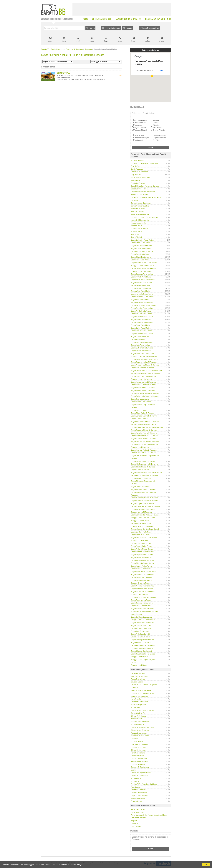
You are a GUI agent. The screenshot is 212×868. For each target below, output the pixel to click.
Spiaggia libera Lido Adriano (141, 379)
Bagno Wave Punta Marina (141, 291)
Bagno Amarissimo (138, 339)
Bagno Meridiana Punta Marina (142, 322)
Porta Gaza (135, 781)
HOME (85, 19)
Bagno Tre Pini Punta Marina (141, 314)
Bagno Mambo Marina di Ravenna (143, 424)
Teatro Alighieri (136, 237)
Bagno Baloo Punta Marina (141, 328)
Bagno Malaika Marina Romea (142, 549)
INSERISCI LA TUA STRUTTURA (158, 19)
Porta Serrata (136, 699)
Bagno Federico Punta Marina (142, 308)
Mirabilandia (135, 180)
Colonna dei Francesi (139, 793)
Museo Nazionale (137, 212)
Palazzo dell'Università (139, 761)
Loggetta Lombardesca (139, 696)
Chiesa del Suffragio (138, 716)
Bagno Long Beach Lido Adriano (143, 504)
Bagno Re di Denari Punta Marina (143, 305)
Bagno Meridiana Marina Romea (143, 575)
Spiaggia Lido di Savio (139, 665)
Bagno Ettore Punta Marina (141, 243)
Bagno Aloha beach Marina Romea (144, 572)
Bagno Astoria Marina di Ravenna (143, 391)
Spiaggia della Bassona (140, 594)
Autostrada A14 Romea (139, 229)
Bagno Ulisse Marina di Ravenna (143, 509)
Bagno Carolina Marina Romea (142, 603)
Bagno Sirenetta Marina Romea (142, 563)
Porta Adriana (136, 778)
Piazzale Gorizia (137, 742)
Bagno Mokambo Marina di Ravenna (144, 501)
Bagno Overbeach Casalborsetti (143, 623)
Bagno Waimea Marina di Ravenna (144, 490)
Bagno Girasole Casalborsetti (142, 651)
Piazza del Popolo (138, 725)
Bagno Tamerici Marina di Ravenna (144, 362)
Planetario (135, 688)
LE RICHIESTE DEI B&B (102, 19)
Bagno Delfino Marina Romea (142, 558)
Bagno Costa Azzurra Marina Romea (144, 597)
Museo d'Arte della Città (140, 214)
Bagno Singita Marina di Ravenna (143, 461)
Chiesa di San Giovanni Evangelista (144, 685)
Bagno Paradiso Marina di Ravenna (144, 433)
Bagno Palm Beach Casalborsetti (143, 645)
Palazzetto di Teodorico (140, 702)
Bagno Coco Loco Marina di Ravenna (145, 436)
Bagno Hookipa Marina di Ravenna (144, 450)
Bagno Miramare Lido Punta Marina (144, 263)
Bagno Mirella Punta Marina (141, 311)
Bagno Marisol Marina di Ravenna (143, 376)
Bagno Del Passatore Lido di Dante (144, 538)
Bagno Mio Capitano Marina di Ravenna (146, 373)
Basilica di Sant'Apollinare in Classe (144, 784)
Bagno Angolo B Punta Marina (142, 251)
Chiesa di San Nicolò (139, 750)
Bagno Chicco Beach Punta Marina (144, 268)
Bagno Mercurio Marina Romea (142, 609)
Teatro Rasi (135, 234)
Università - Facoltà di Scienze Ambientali (146, 197)
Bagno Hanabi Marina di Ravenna (143, 382)
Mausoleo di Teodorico (139, 676)
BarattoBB (45, 49)
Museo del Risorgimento (140, 220)
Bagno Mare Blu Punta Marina (142, 317)
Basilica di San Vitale (139, 747)
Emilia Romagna (58, 49)
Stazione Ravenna (138, 161)
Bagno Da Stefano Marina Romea (143, 592)
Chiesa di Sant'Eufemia (140, 776)
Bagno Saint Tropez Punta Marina (143, 280)
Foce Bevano (136, 787)
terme (120, 41)
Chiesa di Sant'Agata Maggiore (142, 727)
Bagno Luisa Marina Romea (141, 543)
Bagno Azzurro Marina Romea (142, 589)
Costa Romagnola (138, 812)
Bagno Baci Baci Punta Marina (142, 342)
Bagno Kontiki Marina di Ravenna (143, 388)
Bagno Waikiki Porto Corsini (141, 523)
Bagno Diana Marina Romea (141, 606)
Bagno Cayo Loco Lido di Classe (143, 654)
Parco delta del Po (138, 809)
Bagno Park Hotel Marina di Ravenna (145, 475)
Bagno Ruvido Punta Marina (141, 351)
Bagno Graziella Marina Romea (142, 552)
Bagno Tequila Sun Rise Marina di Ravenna (147, 427)
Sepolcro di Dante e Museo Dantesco (145, 217)
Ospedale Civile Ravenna (140, 189)
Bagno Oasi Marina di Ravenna (142, 368)
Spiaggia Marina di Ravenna (141, 512)
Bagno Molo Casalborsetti (140, 634)
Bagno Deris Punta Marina (141, 285)
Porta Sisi (134, 739)
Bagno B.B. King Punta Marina (142, 348)
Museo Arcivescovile (138, 223)
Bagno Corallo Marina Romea (142, 569)
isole (64, 41)
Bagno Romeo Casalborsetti (141, 643)
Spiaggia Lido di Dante (139, 540)
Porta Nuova (136, 707)
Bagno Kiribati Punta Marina (141, 288)
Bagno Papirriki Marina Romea (142, 555)
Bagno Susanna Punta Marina (142, 274)
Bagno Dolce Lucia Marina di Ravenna (145, 396)
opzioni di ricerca (113, 28)
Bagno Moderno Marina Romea (142, 586)
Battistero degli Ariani (139, 705)
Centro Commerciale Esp (140, 206)
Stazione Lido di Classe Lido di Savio (145, 163)
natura (148, 41)
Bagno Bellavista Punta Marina (142, 302)
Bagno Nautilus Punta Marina (142, 246)
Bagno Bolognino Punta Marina (142, 240)
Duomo (134, 770)
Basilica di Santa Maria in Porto (142, 690)
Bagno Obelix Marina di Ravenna (143, 467)
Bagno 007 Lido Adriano (140, 419)
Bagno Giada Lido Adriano (140, 487)
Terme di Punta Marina (139, 195)
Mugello (134, 821)
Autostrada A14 (137, 232)
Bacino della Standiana (139, 172)
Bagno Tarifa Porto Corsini (140, 535)
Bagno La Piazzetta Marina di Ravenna (145, 515)
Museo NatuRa (136, 226)
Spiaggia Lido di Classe (140, 657)
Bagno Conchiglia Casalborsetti (142, 640)
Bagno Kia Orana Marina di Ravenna (144, 464)
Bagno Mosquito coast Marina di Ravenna (146, 473)
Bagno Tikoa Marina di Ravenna (143, 413)
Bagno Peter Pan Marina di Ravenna (144, 444)
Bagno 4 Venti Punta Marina (141, 277)
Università (135, 200)
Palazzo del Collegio (139, 798)
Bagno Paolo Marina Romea (141, 600)
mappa (130, 28)
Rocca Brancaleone (138, 679)
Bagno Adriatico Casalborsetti (142, 628)
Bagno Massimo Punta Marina (142, 334)
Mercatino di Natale (138, 209)
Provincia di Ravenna (74, 49)
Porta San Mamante (138, 753)
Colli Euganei (136, 826)
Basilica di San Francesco (140, 722)
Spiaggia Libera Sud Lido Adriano (143, 518)
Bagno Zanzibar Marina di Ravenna (144, 416)
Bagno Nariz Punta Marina (141, 337)
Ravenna (88, 49)
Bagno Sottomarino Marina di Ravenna (145, 422)
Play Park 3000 (136, 175)
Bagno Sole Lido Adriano (140, 410)
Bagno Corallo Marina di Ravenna (143, 385)
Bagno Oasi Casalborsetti (140, 631)
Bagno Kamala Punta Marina (141, 331)
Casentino (135, 824)
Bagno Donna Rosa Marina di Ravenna (145, 442)
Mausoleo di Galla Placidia (141, 736)
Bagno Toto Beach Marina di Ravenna (145, 393)
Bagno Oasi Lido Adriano (140, 399)
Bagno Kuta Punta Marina (140, 345)
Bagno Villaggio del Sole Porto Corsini (145, 529)
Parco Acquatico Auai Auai (140, 178)
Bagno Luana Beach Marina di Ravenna (146, 506)
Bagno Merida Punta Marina (141, 320)
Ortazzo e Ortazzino (138, 790)
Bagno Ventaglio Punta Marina (142, 294)
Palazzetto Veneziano (139, 733)
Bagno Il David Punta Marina (141, 283)
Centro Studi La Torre (139, 713)
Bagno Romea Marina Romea (142, 577)
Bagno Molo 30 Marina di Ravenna (144, 453)
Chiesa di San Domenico (140, 730)
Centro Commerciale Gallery (141, 203)
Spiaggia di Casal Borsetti (140, 637)
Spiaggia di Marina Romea (141, 583)
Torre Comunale (137, 719)
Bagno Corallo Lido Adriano (141, 478)
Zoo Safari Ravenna (138, 183)
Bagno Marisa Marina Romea (142, 546)
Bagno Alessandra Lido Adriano (142, 354)
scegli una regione (151, 28)
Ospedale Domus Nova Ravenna (143, 192)
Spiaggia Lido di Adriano (140, 447)
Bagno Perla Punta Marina (141, 254)
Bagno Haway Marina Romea (142, 566)
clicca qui (49, 865)
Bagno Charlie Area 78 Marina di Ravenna (146, 371)
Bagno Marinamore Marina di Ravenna (145, 365)
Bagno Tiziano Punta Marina (141, 249)
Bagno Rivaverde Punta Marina (142, 297)
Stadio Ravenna (137, 169)
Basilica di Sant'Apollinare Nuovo (143, 693)
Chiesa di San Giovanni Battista (143, 710)
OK (206, 865)
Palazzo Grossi (136, 801)
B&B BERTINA (63, 73)
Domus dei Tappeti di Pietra (141, 773)
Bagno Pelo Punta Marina (140, 260)
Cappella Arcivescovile (139, 759)
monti (78, 41)
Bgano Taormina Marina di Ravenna (144, 430)
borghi (134, 41)
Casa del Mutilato (137, 756)
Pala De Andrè (136, 166)
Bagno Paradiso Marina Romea (142, 560)
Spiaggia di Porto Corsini (140, 521)
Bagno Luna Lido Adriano (140, 470)
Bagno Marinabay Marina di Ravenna (145, 498)
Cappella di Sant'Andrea (140, 767)
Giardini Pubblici (137, 682)
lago (106, 41)
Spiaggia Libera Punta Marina (142, 271)
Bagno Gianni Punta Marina (141, 257)
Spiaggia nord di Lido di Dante (142, 526)
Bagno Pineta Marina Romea (141, 580)
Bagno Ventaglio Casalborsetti (142, 648)
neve (92, 41)
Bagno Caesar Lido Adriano (141, 402)
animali (162, 41)
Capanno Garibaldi (138, 673)
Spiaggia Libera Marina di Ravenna (144, 356)
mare (50, 41)
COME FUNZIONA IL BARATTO (128, 19)
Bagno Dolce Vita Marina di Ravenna (144, 359)
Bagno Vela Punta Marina (140, 300)
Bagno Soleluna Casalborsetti (142, 617)
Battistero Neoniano (138, 764)
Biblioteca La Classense (140, 744)
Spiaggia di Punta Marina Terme (143, 266)
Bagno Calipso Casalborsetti (141, 626)
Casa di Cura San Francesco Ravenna (145, 186)
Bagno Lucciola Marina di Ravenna (144, 439)
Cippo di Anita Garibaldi (140, 796)
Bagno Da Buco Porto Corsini (142, 532)
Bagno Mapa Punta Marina (141, 325)
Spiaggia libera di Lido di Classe (143, 620)
